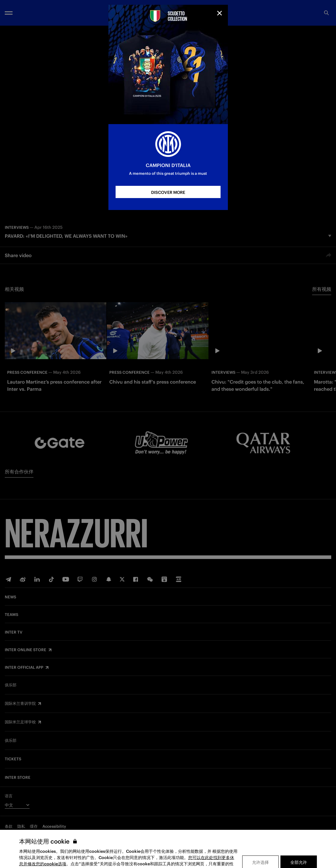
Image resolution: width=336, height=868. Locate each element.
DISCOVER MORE (168, 192)
